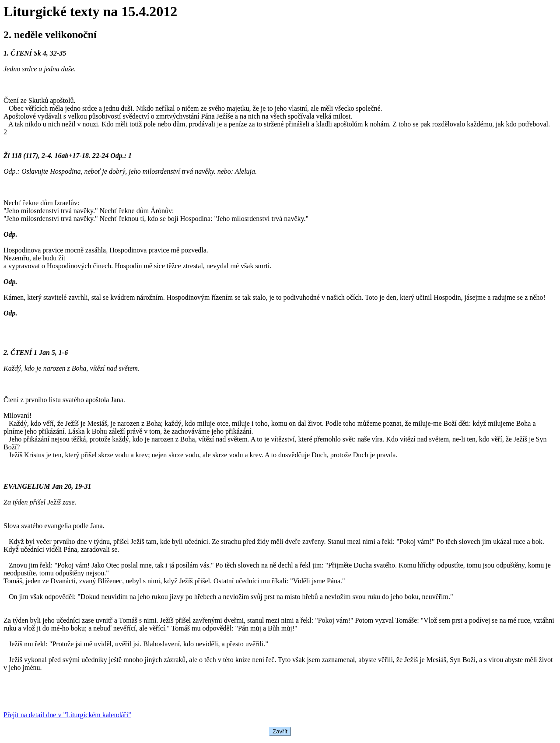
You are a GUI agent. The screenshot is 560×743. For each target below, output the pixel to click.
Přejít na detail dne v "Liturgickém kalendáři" (67, 715)
